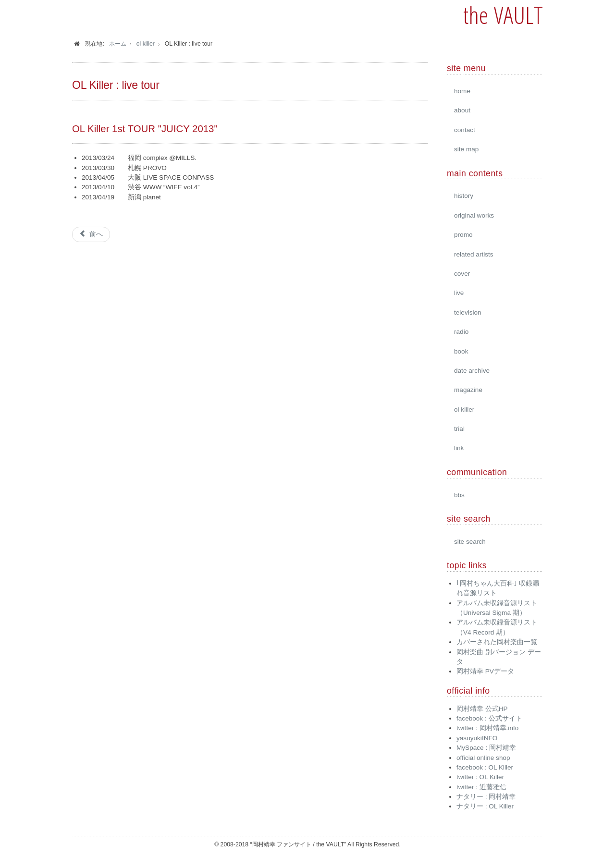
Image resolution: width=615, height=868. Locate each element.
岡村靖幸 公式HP (482, 709)
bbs (459, 495)
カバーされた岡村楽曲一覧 (497, 642)
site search (470, 542)
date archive (472, 371)
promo (463, 235)
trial (459, 429)
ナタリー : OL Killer (485, 806)
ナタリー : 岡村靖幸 (486, 797)
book (461, 351)
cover (462, 274)
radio (461, 332)
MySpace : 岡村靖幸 (486, 748)
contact (465, 130)
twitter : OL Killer (480, 777)
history (464, 196)
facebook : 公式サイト (489, 718)
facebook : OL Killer (485, 767)
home (462, 91)
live (459, 293)
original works (474, 215)
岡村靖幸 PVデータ (485, 671)
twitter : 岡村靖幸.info (487, 728)
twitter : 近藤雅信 (481, 787)
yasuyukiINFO (477, 738)
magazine (468, 390)
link (459, 448)
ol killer (464, 410)
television (468, 312)
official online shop (483, 758)
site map (466, 149)
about (462, 110)
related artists (474, 254)
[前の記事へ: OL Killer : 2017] (91, 234)
